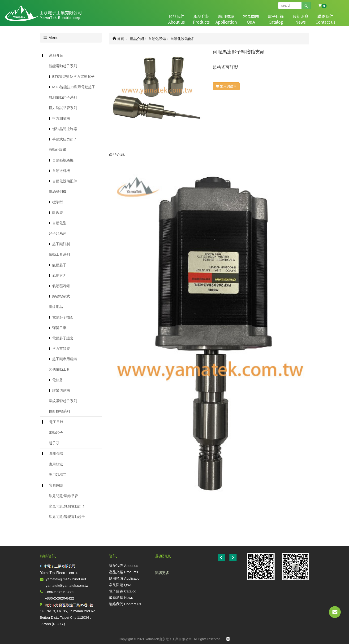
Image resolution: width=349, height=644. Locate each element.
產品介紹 (200, 19)
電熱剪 (58, 380)
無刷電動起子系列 (63, 97)
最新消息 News (121, 598)
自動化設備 (58, 150)
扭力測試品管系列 (63, 108)
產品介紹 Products (123, 572)
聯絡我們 (324, 19)
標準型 (58, 202)
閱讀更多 (162, 573)
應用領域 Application (125, 578)
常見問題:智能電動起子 (67, 517)
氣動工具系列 (59, 254)
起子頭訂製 (61, 244)
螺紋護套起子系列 (63, 401)
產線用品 (56, 307)
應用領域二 (58, 475)
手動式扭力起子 (65, 139)
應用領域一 (58, 464)
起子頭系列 (58, 233)
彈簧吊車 (59, 328)
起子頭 (54, 443)
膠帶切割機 (61, 390)
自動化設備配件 (65, 181)
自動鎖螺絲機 (63, 160)
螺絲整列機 (58, 191)
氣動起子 (59, 265)
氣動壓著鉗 (61, 286)
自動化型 (59, 223)
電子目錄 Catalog (123, 591)
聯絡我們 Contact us (125, 604)
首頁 (118, 39)
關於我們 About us (123, 566)
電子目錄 (274, 19)
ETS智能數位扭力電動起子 (73, 77)
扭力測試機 (61, 118)
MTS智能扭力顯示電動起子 (74, 87)
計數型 (58, 212)
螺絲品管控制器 (65, 129)
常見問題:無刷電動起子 (67, 506)
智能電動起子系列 (63, 66)
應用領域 (225, 19)
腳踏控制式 (61, 296)
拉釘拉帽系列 (59, 411)
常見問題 (250, 19)
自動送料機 (61, 171)
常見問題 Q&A (120, 585)
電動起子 (56, 432)
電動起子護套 (63, 338)
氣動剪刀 (59, 275)
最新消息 (299, 19)
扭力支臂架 (61, 348)
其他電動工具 (59, 369)
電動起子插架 (63, 317)
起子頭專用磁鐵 (65, 359)
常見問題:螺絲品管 (63, 496)
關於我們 (175, 19)
